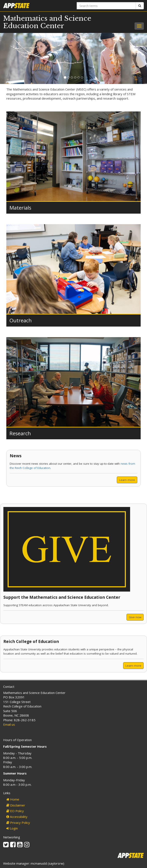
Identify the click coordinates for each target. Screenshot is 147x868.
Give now (135, 617)
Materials (20, 208)
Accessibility (17, 817)
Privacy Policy (18, 823)
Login (12, 828)
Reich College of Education (31, 641)
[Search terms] (106, 6)
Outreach (21, 320)
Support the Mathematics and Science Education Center (62, 597)
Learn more (127, 480)
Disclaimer (16, 805)
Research (20, 433)
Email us (9, 724)
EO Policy (15, 811)
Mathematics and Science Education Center (47, 22)
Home (13, 799)
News (16, 456)
